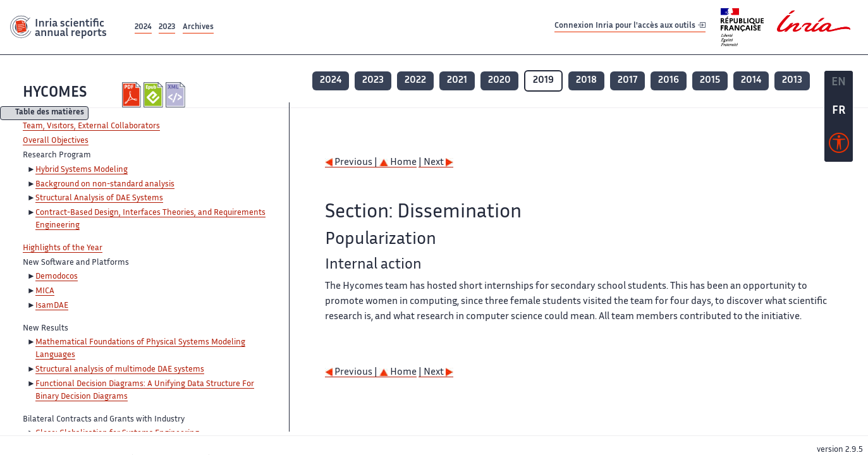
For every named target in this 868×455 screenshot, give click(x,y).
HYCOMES (55, 93)
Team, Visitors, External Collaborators (91, 126)
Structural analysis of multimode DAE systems (120, 370)
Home (398, 163)
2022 (415, 81)
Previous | (352, 163)
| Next (436, 163)
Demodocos (57, 277)
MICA (45, 291)
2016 (669, 81)
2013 (792, 81)
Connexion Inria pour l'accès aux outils (630, 27)
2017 (627, 81)
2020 (499, 81)
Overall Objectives (56, 141)
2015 (710, 81)
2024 (143, 27)
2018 (586, 81)
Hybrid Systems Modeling (82, 170)
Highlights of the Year (63, 248)
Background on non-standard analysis (105, 185)
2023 (167, 27)
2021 (457, 81)
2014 (751, 81)
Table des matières (50, 113)
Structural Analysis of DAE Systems (99, 198)
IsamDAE (52, 306)
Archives (198, 27)
